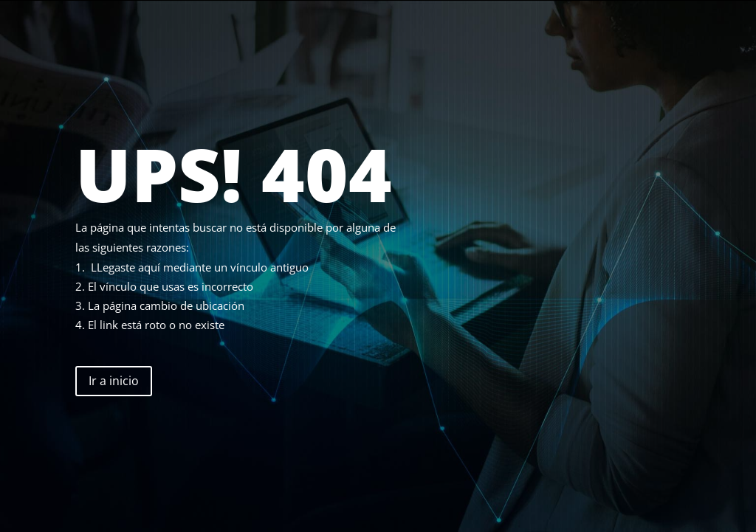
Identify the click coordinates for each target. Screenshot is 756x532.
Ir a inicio (114, 381)
